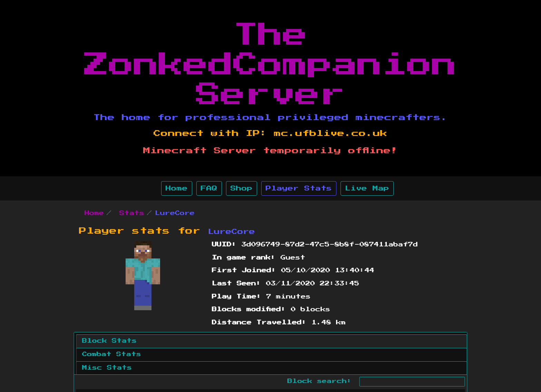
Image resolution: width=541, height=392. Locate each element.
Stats (132, 213)
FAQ (209, 188)
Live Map (367, 188)
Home (177, 188)
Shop (242, 188)
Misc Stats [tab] (107, 368)
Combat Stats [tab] (112, 354)
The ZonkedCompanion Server (270, 65)
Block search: (376, 382)
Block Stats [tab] (109, 341)
